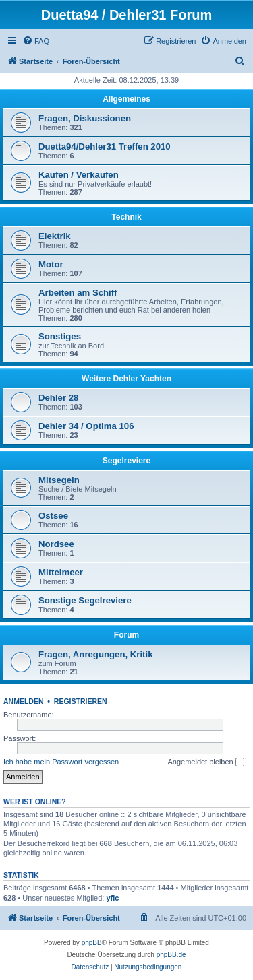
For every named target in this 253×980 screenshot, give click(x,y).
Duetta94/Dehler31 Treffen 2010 (105, 146)
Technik (126, 217)
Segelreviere (126, 461)
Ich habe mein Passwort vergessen (61, 762)
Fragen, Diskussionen (85, 118)
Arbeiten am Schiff (78, 293)
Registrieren (81, 701)
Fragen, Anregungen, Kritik (96, 654)
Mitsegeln (59, 480)
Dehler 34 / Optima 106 (86, 426)
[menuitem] (36, 41)
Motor (51, 264)
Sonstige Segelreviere (85, 600)
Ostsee (53, 516)
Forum (126, 635)
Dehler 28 (58, 398)
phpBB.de (171, 955)
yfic (112, 898)
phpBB (92, 943)
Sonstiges (60, 336)
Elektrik (55, 236)
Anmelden (24, 701)
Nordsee (56, 544)
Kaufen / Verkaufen (79, 175)
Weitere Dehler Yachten (126, 379)
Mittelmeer (61, 572)
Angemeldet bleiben (205, 762)
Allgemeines (126, 99)
